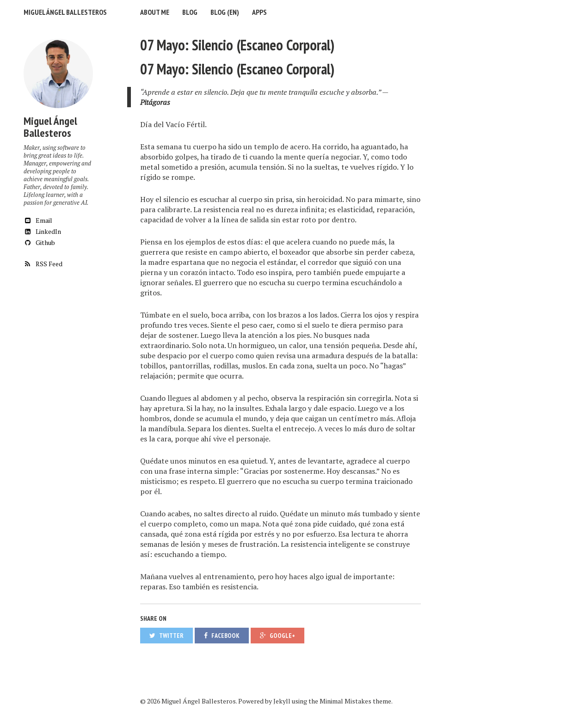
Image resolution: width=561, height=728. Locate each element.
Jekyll (282, 701)
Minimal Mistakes (345, 701)
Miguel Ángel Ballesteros (65, 12)
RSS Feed (43, 264)
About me (155, 12)
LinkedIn (42, 231)
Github (39, 242)
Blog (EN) (225, 12)
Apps (259, 12)
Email (38, 220)
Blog (190, 12)
